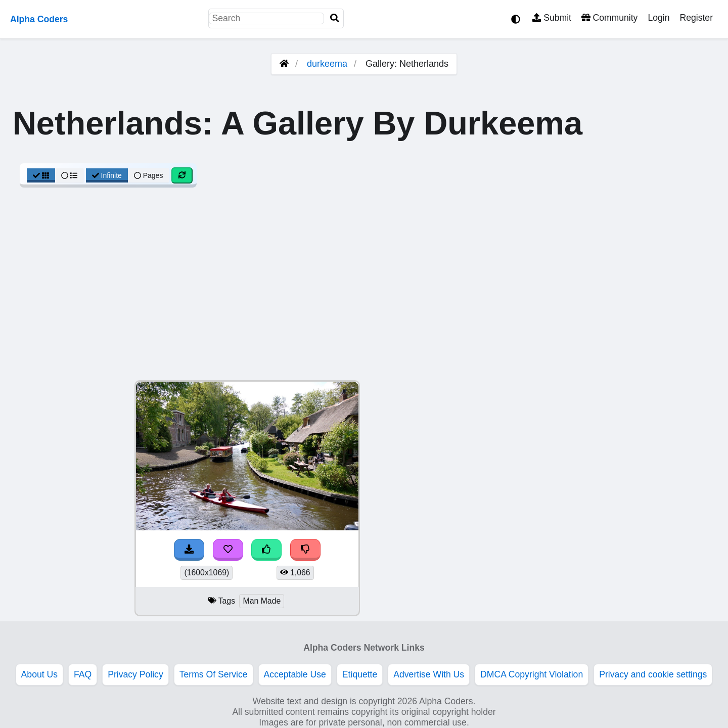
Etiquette (360, 674)
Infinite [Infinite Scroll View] (107, 175)
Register (696, 18)
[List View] (69, 175)
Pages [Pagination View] (149, 175)
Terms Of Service (214, 674)
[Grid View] (41, 175)
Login (658, 18)
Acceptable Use (295, 674)
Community (609, 18)
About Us (39, 674)
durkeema (327, 64)
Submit (552, 18)
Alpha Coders (39, 19)
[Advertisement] (364, 289)
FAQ (83, 674)
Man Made (262, 601)
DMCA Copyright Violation (532, 674)
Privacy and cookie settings (653, 674)
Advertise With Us (429, 674)
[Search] (335, 18)
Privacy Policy (135, 674)
